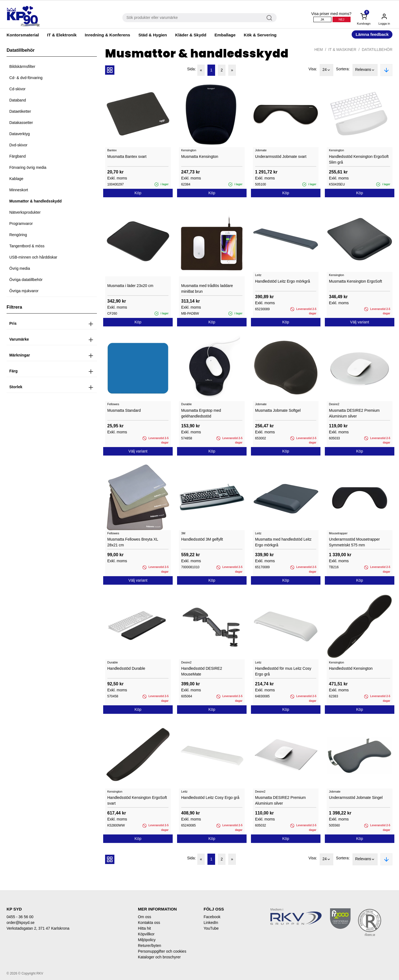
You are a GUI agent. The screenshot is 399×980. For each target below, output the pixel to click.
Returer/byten (150, 946)
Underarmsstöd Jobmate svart (281, 156)
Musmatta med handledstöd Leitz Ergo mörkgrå (283, 542)
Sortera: (343, 69)
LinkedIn (211, 923)
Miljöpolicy (147, 940)
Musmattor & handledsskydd (35, 201)
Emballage (225, 35)
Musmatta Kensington (200, 156)
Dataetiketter (20, 111)
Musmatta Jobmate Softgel (278, 410)
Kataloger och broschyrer (159, 957)
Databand (18, 100)
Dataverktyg (20, 134)
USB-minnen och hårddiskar (33, 257)
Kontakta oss (149, 923)
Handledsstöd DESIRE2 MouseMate (202, 671)
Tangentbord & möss (27, 246)
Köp (138, 193)
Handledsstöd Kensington (351, 668)
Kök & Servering (260, 35)
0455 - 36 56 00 (20, 917)
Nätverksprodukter (25, 212)
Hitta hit (144, 928)
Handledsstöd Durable (126, 668)
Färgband (18, 156)
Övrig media (20, 268)
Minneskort (19, 190)
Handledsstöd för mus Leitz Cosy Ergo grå (283, 671)
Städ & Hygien (153, 35)
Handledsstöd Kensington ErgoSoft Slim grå (359, 159)
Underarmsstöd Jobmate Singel (356, 798)
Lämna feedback (372, 34)
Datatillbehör (377, 50)
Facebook (212, 917)
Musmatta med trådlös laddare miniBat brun (207, 289)
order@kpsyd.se (21, 923)
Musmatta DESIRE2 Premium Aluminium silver (354, 413)
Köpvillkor (146, 934)
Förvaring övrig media (28, 167)
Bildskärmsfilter (22, 66)
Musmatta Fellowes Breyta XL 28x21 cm (133, 542)
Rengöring (18, 235)
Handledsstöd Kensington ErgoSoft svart (137, 800)
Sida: (192, 69)
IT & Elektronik (62, 35)
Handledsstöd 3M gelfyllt (202, 539)
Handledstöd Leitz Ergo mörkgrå (283, 281)
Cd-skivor (17, 89)
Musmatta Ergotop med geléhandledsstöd (201, 413)
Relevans (365, 70)
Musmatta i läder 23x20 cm (130, 286)
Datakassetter (21, 123)
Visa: (313, 69)
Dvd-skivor (18, 145)
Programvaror (21, 224)
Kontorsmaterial (23, 35)
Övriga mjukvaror (24, 291)
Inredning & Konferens (108, 35)
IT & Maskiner (342, 50)
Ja (322, 19)
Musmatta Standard (124, 410)
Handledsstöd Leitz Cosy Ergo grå (210, 798)
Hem (319, 50)
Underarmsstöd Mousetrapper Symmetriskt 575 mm (354, 542)
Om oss (144, 917)
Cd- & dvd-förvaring (26, 78)
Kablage (16, 179)
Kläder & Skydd (191, 35)
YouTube (211, 928)
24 (326, 70)
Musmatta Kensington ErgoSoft (355, 281)
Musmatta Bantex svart (127, 156)
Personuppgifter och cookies (162, 951)
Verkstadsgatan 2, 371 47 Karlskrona (38, 928)
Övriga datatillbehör (26, 280)
